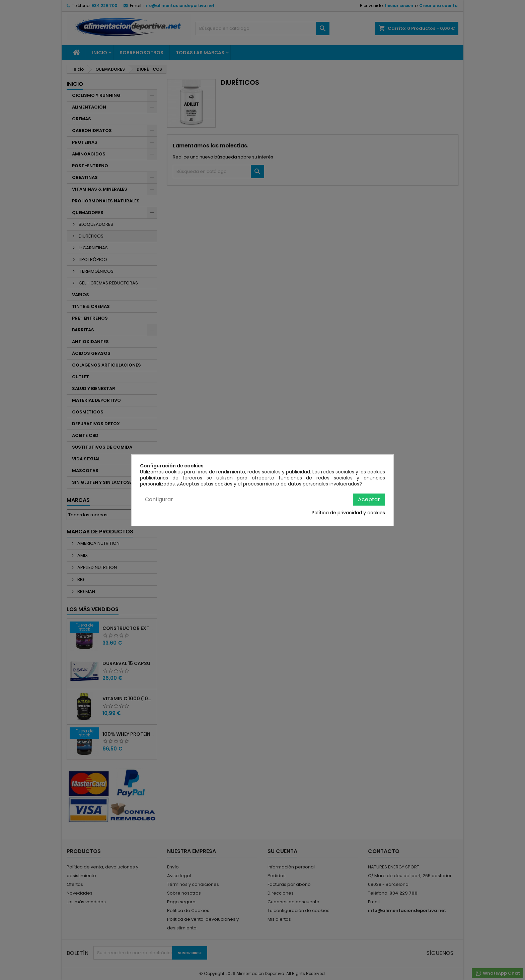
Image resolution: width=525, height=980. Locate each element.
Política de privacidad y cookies (348, 513)
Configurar (159, 499)
